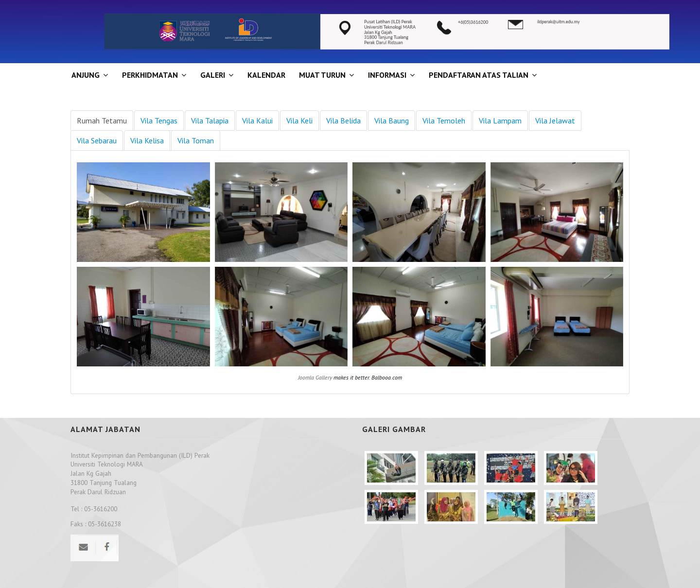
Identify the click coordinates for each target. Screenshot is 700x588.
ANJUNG (86, 75)
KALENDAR (266, 75)
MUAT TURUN (322, 75)
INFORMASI (387, 75)
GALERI (213, 75)
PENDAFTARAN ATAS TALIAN (479, 75)
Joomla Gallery (315, 377)
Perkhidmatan (150, 75)
